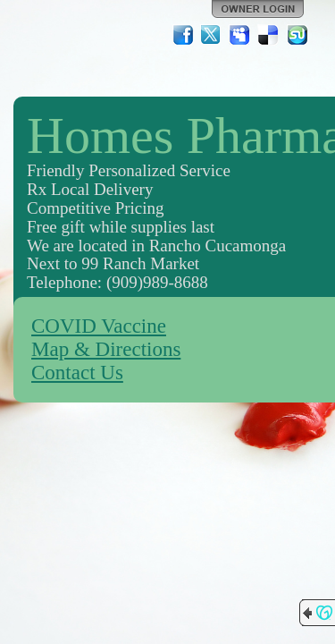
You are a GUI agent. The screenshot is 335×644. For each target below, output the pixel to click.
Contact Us (77, 373)
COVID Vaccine (99, 326)
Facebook (183, 35)
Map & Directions (106, 349)
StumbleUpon (297, 35)
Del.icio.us (269, 35)
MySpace (240, 35)
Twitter (212, 35)
